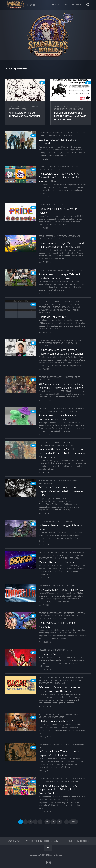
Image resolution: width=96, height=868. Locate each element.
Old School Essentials (53, 680)
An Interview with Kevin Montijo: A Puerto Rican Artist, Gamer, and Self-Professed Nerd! (60, 178)
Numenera (77, 340)
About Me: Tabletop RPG (53, 317)
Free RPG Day (75, 106)
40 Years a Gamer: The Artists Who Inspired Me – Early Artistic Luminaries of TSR (61, 491)
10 (47, 822)
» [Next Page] (67, 822)
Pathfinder (52, 170)
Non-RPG (68, 167)
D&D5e (57, 106)
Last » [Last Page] (74, 822)
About (53, 5)
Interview (21, 106)
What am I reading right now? (56, 721)
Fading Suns (73, 304)
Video (54, 346)
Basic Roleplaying (72, 301)
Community (75, 5)
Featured (70, 841)
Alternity (43, 301)
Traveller (71, 586)
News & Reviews (64, 340)
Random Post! (84, 841)
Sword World (58, 717)
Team (64, 5)
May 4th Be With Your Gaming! (57, 562)
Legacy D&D (32, 106)
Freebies (43, 650)
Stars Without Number (61, 310)
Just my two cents (48, 555)
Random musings (46, 483)
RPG (25, 109)
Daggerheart (52, 236)
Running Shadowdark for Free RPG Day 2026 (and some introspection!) (70, 116)
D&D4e (53, 304)
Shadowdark (79, 109)
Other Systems (15, 109)
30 (59, 822)
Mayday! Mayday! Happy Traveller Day (61, 590)
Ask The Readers (56, 301)
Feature (12, 106)
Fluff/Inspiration (55, 133)
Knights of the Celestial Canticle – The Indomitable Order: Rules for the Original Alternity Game (62, 453)
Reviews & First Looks (63, 343)
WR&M (70, 650)
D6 (65, 304)
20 (53, 822)
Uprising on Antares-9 (52, 654)
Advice (57, 841)
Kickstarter (69, 133)
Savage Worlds (66, 136)
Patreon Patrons (34, 841)
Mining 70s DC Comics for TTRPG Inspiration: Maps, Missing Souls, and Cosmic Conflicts (60, 790)
